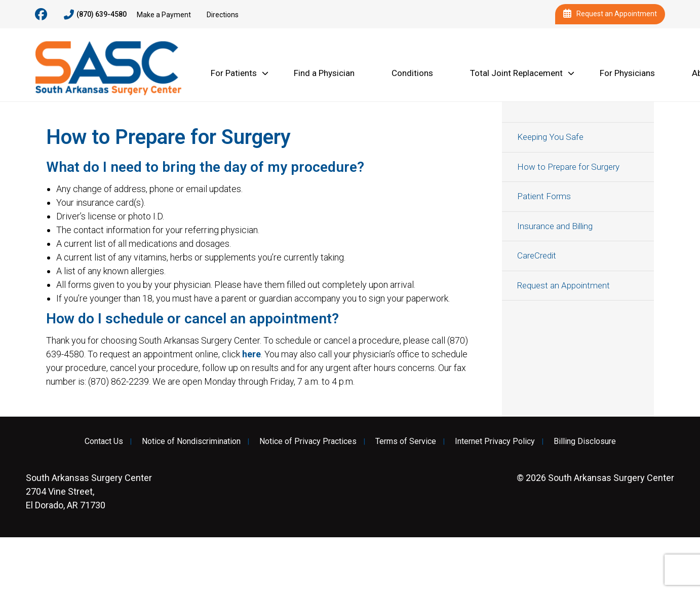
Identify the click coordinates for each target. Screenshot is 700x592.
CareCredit (537, 255)
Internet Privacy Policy (495, 441)
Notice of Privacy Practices (308, 441)
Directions (223, 15)
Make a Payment (164, 15)
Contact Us (104, 441)
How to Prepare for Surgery (568, 167)
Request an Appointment (610, 14)
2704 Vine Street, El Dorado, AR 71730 (89, 491)
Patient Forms (544, 196)
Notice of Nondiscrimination (191, 441)
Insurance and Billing (555, 226)
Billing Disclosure (585, 441)
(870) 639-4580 (95, 15)
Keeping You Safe (550, 137)
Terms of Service (406, 441)
